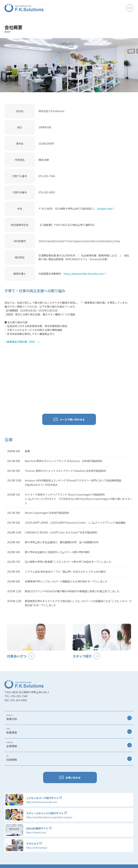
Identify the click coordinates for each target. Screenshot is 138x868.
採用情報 (69, 758)
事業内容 (69, 718)
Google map (104, 209)
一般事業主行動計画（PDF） (21, 342)
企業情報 (69, 745)
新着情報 (69, 731)
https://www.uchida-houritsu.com (84, 274)
